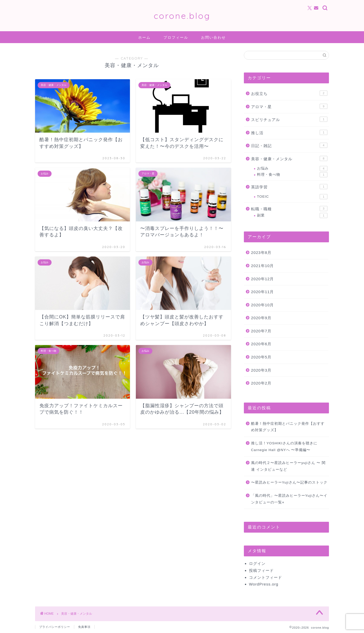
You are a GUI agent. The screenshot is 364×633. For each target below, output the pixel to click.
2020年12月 (263, 279)
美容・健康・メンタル (289, 158)
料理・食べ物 (292, 175)
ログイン (257, 563)
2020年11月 (263, 292)
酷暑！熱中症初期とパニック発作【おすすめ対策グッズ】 (288, 427)
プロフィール (176, 37)
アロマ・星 (289, 106)
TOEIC (292, 197)
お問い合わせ (213, 37)
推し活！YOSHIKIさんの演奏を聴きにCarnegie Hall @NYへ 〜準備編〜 (284, 447)
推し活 (289, 132)
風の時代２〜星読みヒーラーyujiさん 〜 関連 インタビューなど (288, 466)
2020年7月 (261, 331)
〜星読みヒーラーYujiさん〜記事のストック (289, 482)
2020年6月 (261, 344)
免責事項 (84, 627)
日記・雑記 (289, 145)
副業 (292, 215)
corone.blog (182, 16)
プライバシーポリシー (55, 627)
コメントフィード (266, 577)
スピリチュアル (289, 119)
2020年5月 (261, 357)
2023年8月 (261, 253)
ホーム (144, 37)
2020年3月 (261, 370)
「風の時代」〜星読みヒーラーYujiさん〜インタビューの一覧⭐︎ (289, 499)
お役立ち (289, 93)
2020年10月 (263, 305)
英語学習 (289, 187)
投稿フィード (261, 570)
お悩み (292, 169)
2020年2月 (261, 383)
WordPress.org (264, 584)
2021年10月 (263, 266)
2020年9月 (261, 318)
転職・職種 (289, 209)
